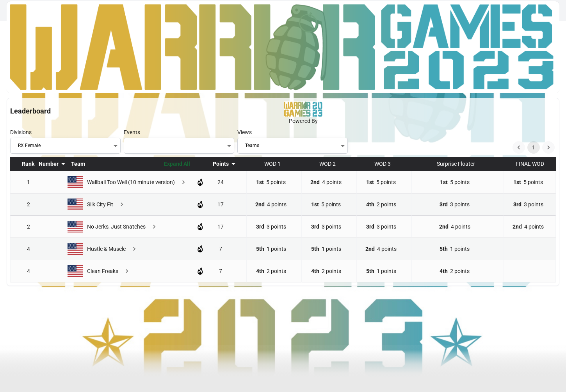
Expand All (177, 164)
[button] (68, 146)
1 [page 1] (534, 147)
